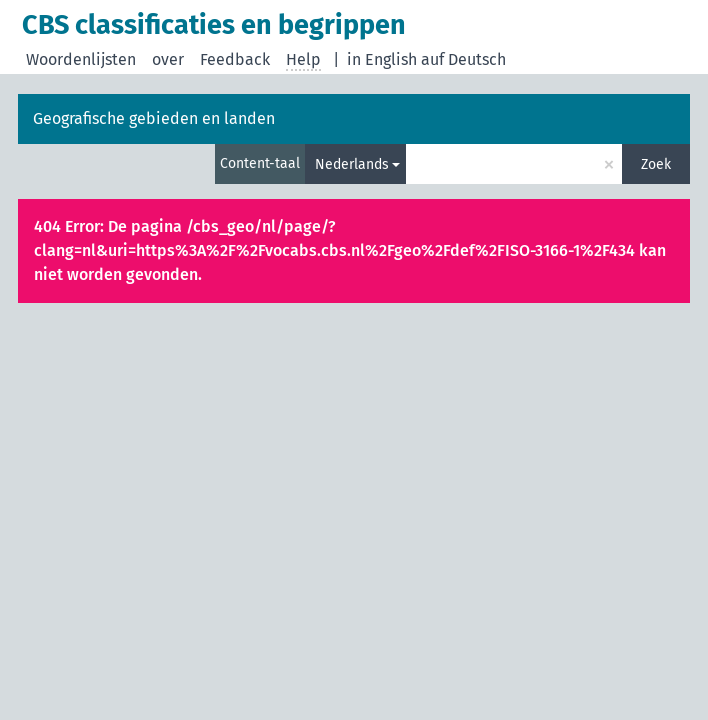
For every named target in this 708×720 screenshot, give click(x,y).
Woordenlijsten (81, 59)
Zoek (656, 164)
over (168, 59)
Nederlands (352, 164)
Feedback (235, 59)
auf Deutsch (463, 59)
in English (382, 59)
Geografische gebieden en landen (154, 118)
